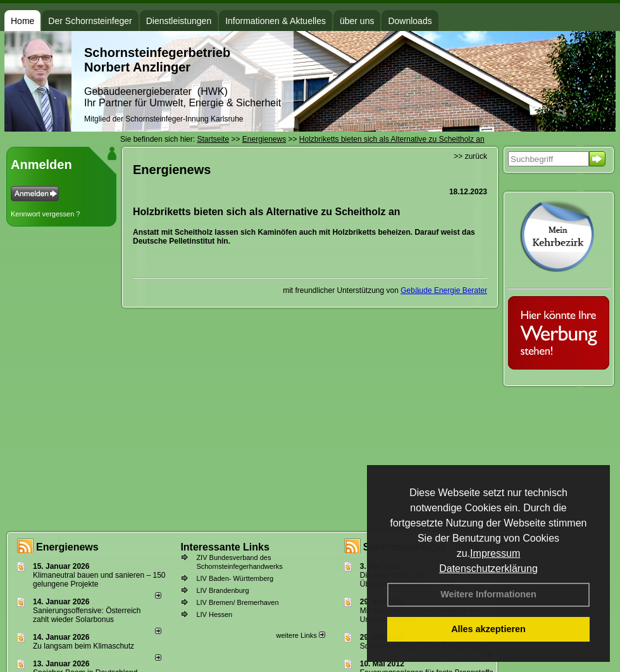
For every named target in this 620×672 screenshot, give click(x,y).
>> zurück (470, 156)
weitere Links (300, 635)
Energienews (67, 547)
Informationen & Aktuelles (276, 21)
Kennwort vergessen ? (45, 214)
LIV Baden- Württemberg (235, 578)
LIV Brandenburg (222, 590)
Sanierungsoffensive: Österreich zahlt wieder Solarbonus (87, 615)
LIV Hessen (214, 614)
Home (22, 21)
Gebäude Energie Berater (444, 290)
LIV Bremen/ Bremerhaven (237, 602)
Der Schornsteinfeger (90, 21)
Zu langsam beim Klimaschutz (84, 646)
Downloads (410, 21)
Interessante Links (225, 547)
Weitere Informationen (488, 594)
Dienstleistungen (179, 21)
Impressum (495, 553)
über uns (357, 21)
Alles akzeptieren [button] (488, 629)
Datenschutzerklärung (488, 569)
